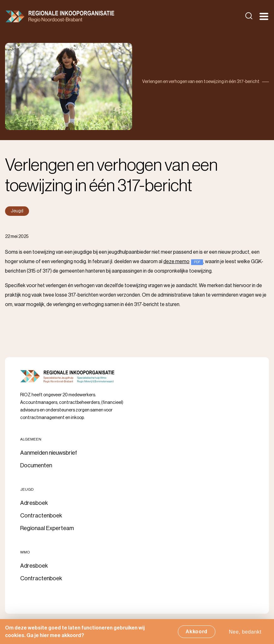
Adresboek (34, 503)
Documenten (36, 465)
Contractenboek (41, 516)
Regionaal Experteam (47, 528)
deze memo (176, 262)
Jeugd (27, 489)
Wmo (25, 552)
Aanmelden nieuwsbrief (49, 453)
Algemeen (31, 439)
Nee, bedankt (245, 633)
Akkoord (197, 633)
